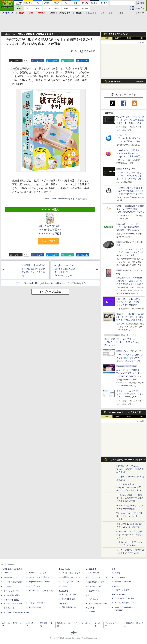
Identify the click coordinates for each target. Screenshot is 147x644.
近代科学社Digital (69, 607)
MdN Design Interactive (98, 604)
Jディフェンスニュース (98, 577)
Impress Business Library (39, 582)
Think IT (7, 573)
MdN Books (93, 599)
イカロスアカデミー (97, 591)
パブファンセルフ (122, 590)
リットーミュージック (71, 573)
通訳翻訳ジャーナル (97, 582)
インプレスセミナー (37, 586)
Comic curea (120, 577)
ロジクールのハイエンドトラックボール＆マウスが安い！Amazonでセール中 (130, 252)
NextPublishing (35, 607)
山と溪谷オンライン (70, 595)
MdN (87, 595)
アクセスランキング (118, 34)
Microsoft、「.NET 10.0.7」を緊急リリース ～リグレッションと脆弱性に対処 (129, 302)
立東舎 (65, 586)
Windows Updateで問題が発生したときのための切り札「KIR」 (130, 516)
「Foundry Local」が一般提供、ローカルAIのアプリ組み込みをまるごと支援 (130, 498)
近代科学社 (64, 604)
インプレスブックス (37, 603)
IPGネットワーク (119, 595)
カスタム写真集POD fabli (126, 603)
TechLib (92, 612)
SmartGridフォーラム (38, 573)
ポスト (18, 61)
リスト (26, 61)
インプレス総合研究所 (13, 582)
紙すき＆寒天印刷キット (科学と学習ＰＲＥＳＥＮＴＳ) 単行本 (50, 230)
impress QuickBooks (123, 582)
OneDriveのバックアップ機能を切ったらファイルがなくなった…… (130, 534)
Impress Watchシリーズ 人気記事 (125, 412)
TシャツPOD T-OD (70, 582)
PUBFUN (115, 586)
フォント (120, 13)
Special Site (114, 81)
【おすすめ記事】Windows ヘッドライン (127, 460)
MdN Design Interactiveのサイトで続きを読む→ (67, 199)
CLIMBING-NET (69, 599)
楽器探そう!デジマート (71, 577)
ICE (113, 569)
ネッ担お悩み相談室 (12, 595)
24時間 (118, 38)
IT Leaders (8, 586)
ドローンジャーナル (12, 591)
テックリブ (90, 608)
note (70, 61)
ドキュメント (91, 13)
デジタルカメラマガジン (14, 604)
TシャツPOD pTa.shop (124, 598)
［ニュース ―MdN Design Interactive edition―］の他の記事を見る (50, 283)
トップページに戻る (50, 292)
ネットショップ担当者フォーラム (43, 577)
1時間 (107, 38)
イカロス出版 (91, 569)
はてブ (55, 61)
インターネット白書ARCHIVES (16, 613)
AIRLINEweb (94, 573)
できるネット (9, 608)
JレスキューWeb (95, 586)
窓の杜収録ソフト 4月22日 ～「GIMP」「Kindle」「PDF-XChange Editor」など (122, 342)
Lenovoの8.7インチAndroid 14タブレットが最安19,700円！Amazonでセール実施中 (130, 281)
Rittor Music (64, 569)
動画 (110, 13)
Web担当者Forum (11, 577)
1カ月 (141, 38)
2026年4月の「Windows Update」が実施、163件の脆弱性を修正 (130, 469)
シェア (40, 61)
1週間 (129, 38)
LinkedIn (85, 61)
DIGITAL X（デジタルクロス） (42, 591)
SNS (103, 13)
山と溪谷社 (64, 591)
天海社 (117, 573)
